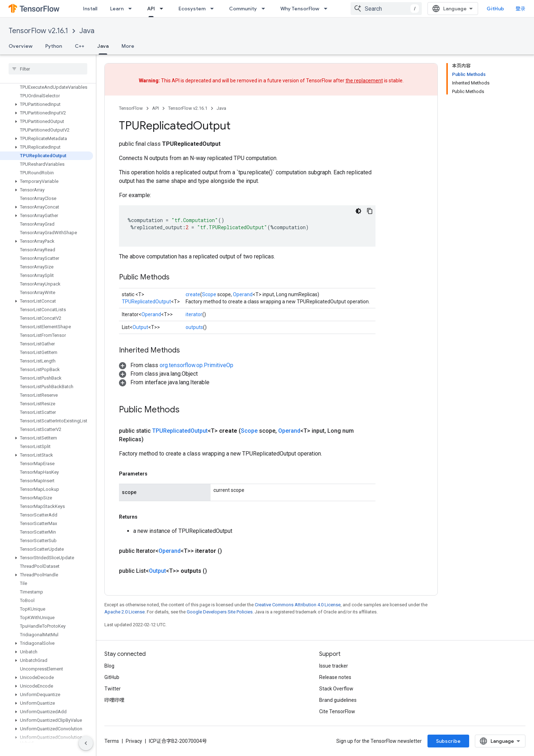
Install (90, 9)
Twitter (113, 689)
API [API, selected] (151, 9)
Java (87, 31)
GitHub (495, 9)
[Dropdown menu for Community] (265, 9)
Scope (209, 294)
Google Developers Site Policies (220, 612)
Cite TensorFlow (337, 711)
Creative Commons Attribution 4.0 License (298, 605)
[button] (46, 104)
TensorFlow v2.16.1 (38, 31)
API (155, 108)
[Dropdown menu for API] (164, 9)
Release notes (335, 677)
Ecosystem (192, 9)
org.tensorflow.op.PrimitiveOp (196, 365)
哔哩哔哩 (114, 700)
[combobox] (386, 9)
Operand (243, 294)
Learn (117, 9)
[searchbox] (48, 69)
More (128, 46)
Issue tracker (334, 666)
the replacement (364, 81)
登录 (520, 9)
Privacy (134, 741)
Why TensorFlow (300, 9)
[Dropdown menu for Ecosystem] (214, 9)
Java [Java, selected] (103, 46)
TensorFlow (131, 108)
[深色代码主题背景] (358, 211)
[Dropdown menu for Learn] (132, 9)
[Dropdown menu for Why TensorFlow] (328, 9)
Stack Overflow (336, 689)
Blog (109, 666)
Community (243, 9)
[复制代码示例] (370, 211)
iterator (194, 314)
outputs (194, 327)
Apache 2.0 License (125, 612)
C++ (80, 46)
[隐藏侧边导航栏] (86, 743)
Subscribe (448, 741)
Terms (112, 741)
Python (54, 46)
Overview (20, 46)
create (193, 294)
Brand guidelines (338, 700)
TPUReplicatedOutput (146, 302)
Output (140, 327)
